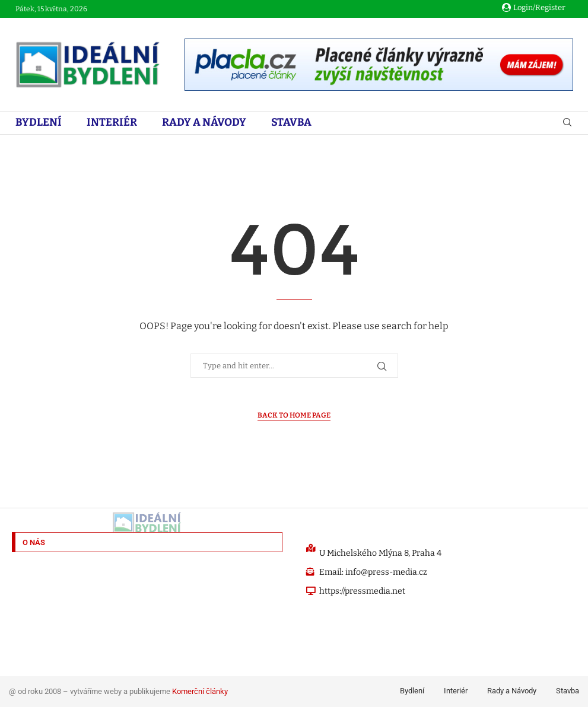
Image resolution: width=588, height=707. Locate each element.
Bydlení (39, 122)
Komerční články (200, 691)
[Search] (567, 123)
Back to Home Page (294, 415)
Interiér (112, 122)
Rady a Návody (204, 122)
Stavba (291, 122)
